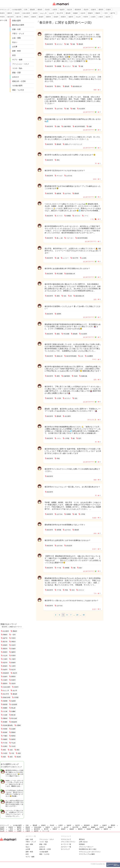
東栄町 (5, 732)
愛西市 (5, 684)
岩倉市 (5, 677)
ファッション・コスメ (21, 64)
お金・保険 (16, 38)
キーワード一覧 (66, 844)
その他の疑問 (17, 86)
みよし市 (6, 691)
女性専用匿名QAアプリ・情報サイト (61, 6)
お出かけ (16, 77)
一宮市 (13, 635)
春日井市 (46, 23)
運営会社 (82, 839)
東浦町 (5, 722)
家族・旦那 (16, 73)
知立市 (13, 670)
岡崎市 (5, 635)
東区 (5, 750)
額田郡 (5, 704)
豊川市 (5, 642)
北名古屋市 (7, 687)
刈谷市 (13, 645)
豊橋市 (15, 631)
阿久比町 (14, 718)
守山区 (13, 743)
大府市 (13, 666)
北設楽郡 (14, 704)
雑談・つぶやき (18, 90)
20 (77, 615)
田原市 (13, 680)
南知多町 (14, 722)
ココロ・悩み (17, 68)
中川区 (5, 743)
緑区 (11, 757)
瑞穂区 (5, 739)
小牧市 (13, 659)
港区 (19, 753)
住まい (15, 42)
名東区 (5, 746)
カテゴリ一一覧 (66, 847)
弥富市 (16, 687)
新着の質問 (16, 21)
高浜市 (15, 673)
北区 (11, 750)
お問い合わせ (83, 842)
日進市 (5, 680)
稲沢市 (5, 663)
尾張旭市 (6, 673)
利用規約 (82, 844)
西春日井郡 (7, 697)
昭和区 (13, 736)
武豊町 (19, 725)
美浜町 (19, 757)
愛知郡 (15, 694)
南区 (5, 757)
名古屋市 (6, 631)
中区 (13, 753)
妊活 (14, 55)
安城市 (13, 649)
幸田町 (5, 729)
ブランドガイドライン (68, 842)
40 (84, 615)
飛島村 (5, 718)
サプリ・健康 (17, 60)
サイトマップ (65, 849)
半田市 (13, 638)
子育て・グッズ (18, 34)
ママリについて (66, 839)
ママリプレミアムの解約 (87, 854)
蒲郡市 (13, 652)
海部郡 (5, 701)
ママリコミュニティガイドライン (90, 852)
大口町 (5, 711)
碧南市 (5, 645)
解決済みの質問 (18, 25)
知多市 (5, 670)
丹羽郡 (16, 697)
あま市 (15, 691)
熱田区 (13, 739)
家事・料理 (16, 51)
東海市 (5, 666)
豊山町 (13, 708)
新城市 (13, 663)
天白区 (13, 746)
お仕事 (15, 47)
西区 (18, 750)
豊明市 (13, 677)
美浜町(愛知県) (8, 725)
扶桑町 (13, 711)
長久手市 (6, 694)
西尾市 (5, 652)
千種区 (5, 736)
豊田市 (5, 649)
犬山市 (5, 656)
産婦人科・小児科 (19, 81)
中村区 (5, 753)
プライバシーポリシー (86, 847)
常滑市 (13, 656)
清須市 (13, 684)
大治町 (5, 715)
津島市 (13, 642)
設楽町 (13, 729)
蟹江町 (13, 715)
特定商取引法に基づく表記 (88, 849)
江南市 (5, 659)
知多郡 (13, 701)
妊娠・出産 (16, 29)
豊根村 (13, 732)
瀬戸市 (5, 638)
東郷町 (5, 708)
